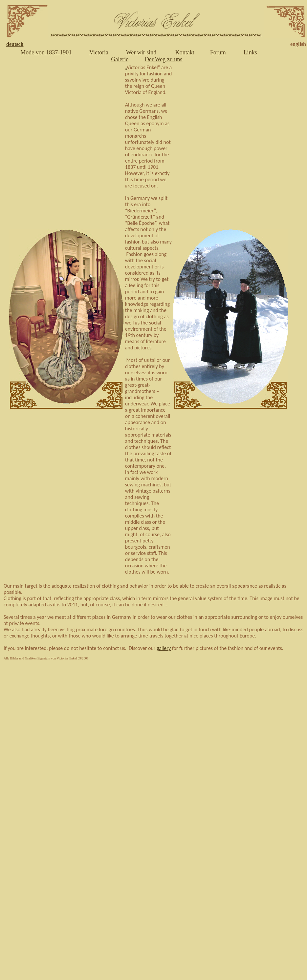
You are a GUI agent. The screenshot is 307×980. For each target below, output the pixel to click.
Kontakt (185, 52)
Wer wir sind (141, 52)
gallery (164, 648)
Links (250, 52)
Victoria (99, 52)
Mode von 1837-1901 (46, 52)
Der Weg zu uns (164, 59)
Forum (218, 52)
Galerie (120, 59)
